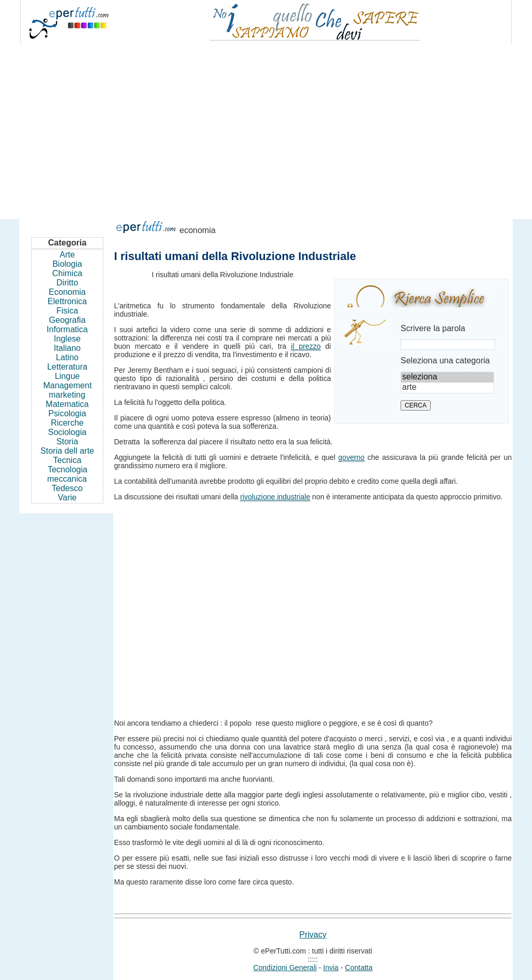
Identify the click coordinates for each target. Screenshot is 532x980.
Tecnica (67, 460)
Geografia (67, 320)
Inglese (68, 339)
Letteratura (67, 367)
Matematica (67, 404)
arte (447, 388)
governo (351, 457)
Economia (67, 292)
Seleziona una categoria (445, 360)
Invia (331, 968)
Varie (67, 498)
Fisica (68, 311)
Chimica (68, 273)
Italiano (68, 348)
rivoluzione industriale (275, 497)
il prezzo (306, 346)
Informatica (67, 329)
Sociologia (68, 432)
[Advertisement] (266, 127)
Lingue (67, 376)
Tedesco (68, 488)
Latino (68, 357)
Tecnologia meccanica (67, 474)
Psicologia (67, 413)
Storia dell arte (67, 451)
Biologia (67, 264)
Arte (67, 255)
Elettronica (68, 301)
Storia (68, 441)
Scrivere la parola (433, 328)
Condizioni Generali (285, 968)
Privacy (313, 935)
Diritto (68, 283)
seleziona (447, 377)
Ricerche (67, 423)
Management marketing (67, 390)
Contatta (359, 968)
